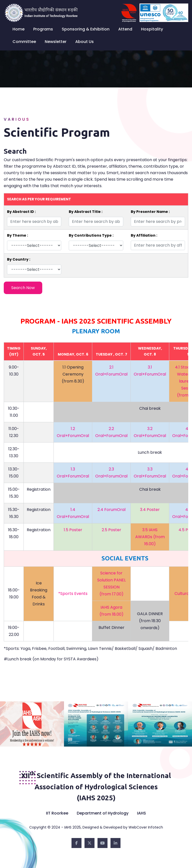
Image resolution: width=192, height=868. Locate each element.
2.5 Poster (111, 530)
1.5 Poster (73, 530)
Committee (24, 42)
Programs (43, 29)
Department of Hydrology (103, 813)
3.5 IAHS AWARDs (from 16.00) (150, 537)
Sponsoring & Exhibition (86, 29)
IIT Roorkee (57, 813)
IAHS (141, 813)
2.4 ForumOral (111, 510)
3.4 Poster (150, 510)
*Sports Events (73, 594)
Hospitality (152, 29)
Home (18, 29)
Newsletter (56, 42)
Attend (125, 29)
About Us (84, 42)
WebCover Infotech (146, 827)
